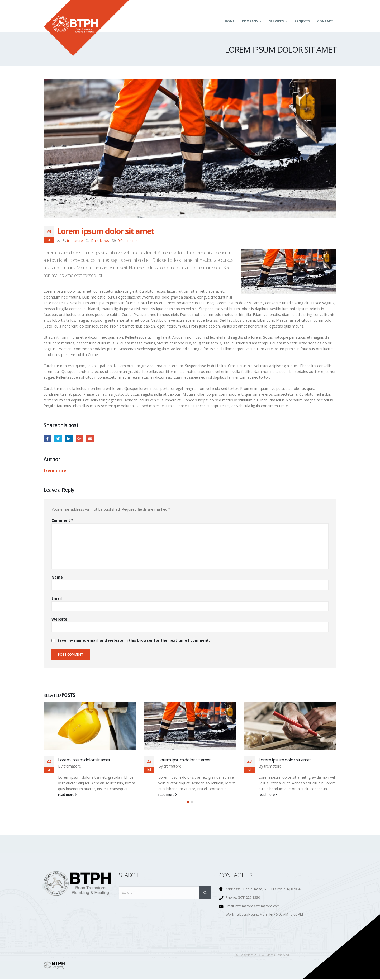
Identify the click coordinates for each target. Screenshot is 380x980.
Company (250, 21)
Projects (302, 21)
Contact (325, 21)
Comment (62, 520)
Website (59, 619)
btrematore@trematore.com (258, 907)
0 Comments (128, 241)
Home (230, 21)
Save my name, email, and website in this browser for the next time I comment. (134, 640)
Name (57, 577)
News (104, 241)
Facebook (47, 439)
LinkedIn (69, 439)
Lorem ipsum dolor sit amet (84, 760)
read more (67, 795)
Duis (95, 241)
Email (90, 439)
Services (276, 21)
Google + (80, 439)
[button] (188, 803)
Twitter (58, 439)
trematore (75, 241)
